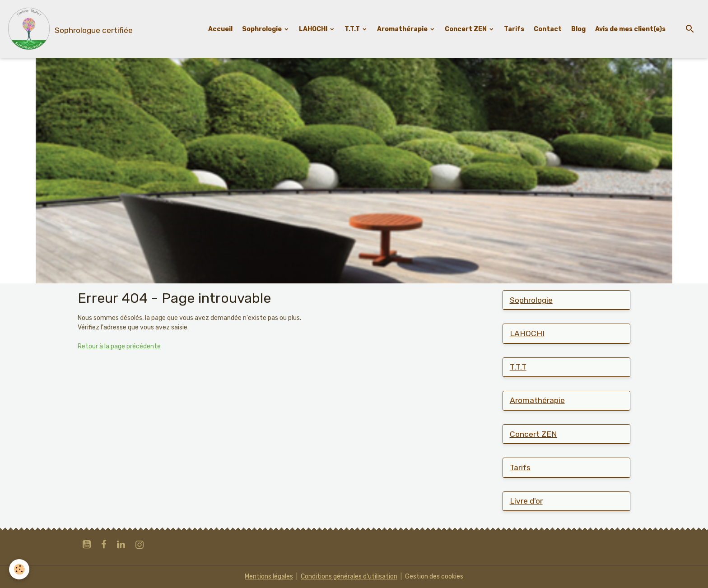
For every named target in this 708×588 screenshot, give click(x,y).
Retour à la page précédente (119, 346)
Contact (548, 29)
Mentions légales (269, 576)
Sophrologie (263, 29)
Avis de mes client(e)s (630, 29)
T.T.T (353, 29)
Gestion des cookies (434, 576)
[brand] (70, 29)
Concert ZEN (466, 29)
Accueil (220, 29)
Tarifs (514, 29)
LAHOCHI (314, 29)
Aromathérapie (403, 29)
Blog (578, 29)
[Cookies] (19, 569)
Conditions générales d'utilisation (349, 576)
